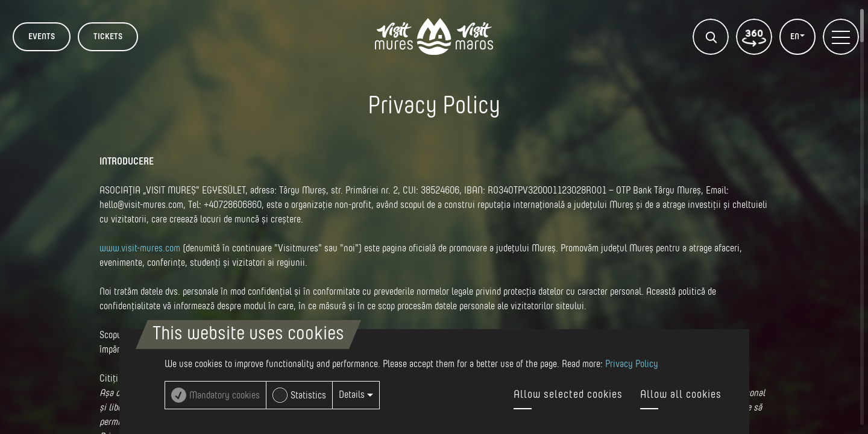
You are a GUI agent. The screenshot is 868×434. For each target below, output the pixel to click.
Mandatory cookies (225, 395)
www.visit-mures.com (140, 248)
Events (42, 37)
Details (356, 395)
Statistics (308, 395)
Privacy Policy (632, 364)
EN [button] (796, 37)
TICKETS (108, 37)
